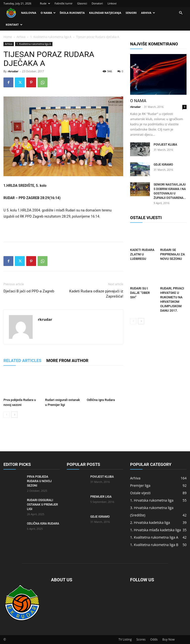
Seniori (131, 13)
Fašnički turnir (64, 3)
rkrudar (13, 71)
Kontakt (14, 25)
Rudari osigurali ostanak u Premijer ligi (42, 505)
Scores (141, 639)
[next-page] (14, 415)
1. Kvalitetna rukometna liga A (51, 37)
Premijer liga (101, 497)
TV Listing (125, 639)
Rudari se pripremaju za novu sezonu (173, 254)
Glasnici (82, 3)
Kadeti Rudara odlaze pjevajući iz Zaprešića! (96, 294)
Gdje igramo (163, 165)
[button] (181, 13)
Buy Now (168, 639)
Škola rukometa (72, 13)
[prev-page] (7, 415)
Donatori (97, 3)
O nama (48, 13)
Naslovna (29, 13)
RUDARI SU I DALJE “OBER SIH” (140, 293)
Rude (45, 3)
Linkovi (112, 3)
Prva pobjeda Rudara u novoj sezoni (39, 481)
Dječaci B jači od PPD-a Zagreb (29, 291)
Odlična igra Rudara (101, 400)
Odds (154, 639)
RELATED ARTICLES (22, 360)
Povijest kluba (165, 145)
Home (8, 37)
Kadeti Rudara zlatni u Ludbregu (142, 254)
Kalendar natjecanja (105, 13)
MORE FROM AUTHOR (67, 360)
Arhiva (148, 13)
